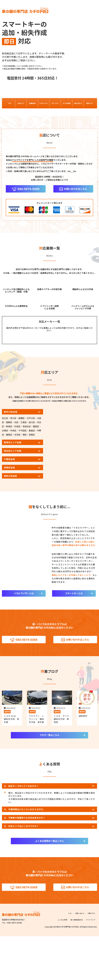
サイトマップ (90, 964)
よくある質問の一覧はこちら (49, 884)
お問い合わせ (78, 103)
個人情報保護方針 (76, 964)
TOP (10, 103)
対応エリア (21, 103)
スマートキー (55, 103)
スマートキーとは (74, 636)
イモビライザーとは (24, 636)
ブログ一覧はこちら (49, 778)
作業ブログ (89, 103)
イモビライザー (44, 103)
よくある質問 (67, 103)
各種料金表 (32, 103)
